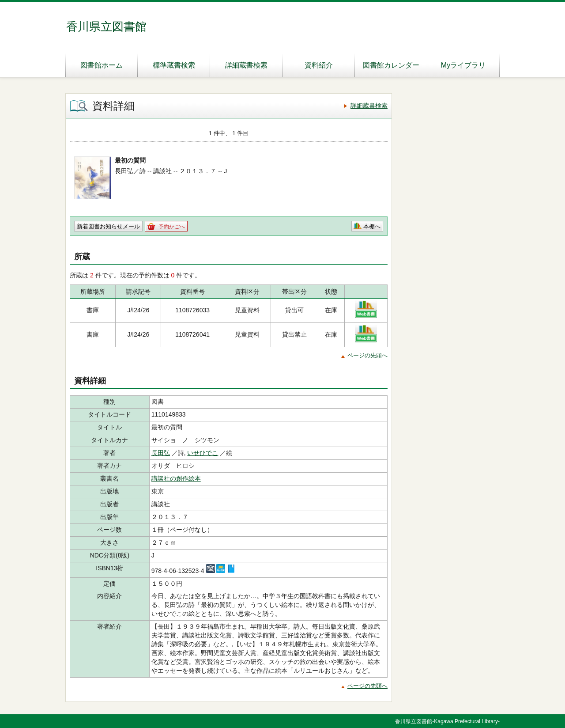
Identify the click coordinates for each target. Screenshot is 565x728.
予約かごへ (172, 227)
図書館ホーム (102, 65)
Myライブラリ (463, 65)
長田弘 (161, 453)
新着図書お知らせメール (108, 226)
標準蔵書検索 (174, 65)
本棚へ (372, 226)
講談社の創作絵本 (176, 478)
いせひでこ (203, 453)
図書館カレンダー (391, 65)
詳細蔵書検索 (246, 65)
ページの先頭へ (367, 355)
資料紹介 (319, 65)
